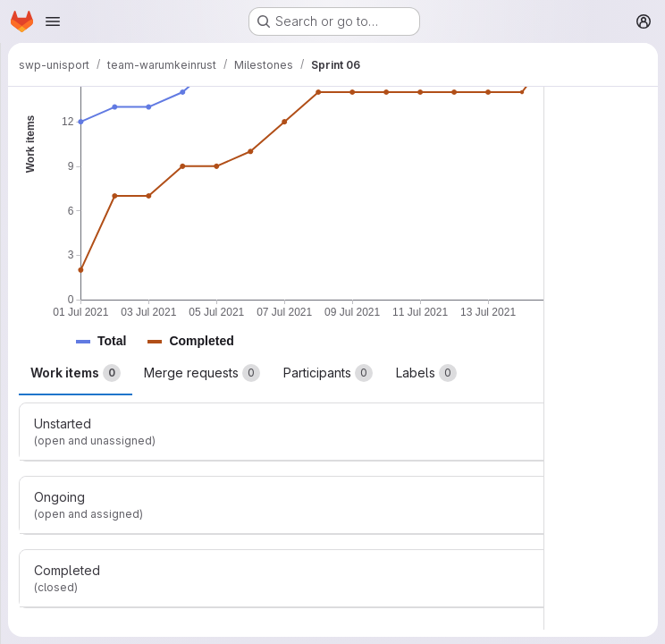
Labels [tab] (426, 373)
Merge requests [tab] (202, 373)
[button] (112, 341)
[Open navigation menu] (53, 21)
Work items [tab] (76, 373)
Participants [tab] (328, 373)
